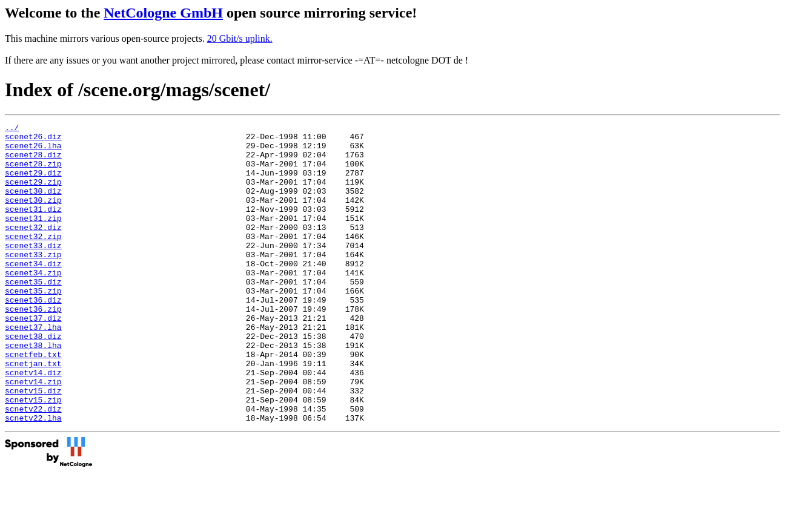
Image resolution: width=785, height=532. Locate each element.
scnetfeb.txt (33, 401)
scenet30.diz (33, 205)
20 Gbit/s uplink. (240, 38)
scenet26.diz (33, 140)
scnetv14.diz (33, 423)
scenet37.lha (33, 369)
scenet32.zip (33, 260)
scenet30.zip (33, 216)
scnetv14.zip (33, 434)
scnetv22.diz (33, 467)
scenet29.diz (33, 183)
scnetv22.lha (33, 478)
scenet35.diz (33, 314)
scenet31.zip (33, 238)
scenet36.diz (33, 336)
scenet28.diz (33, 162)
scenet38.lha (33, 390)
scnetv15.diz (33, 445)
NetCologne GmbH (163, 13)
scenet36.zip (33, 347)
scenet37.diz (33, 358)
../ (12, 129)
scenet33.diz (33, 271)
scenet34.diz (33, 292)
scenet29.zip (33, 194)
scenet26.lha (33, 151)
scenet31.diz (33, 227)
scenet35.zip (33, 325)
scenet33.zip (33, 281)
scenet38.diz (33, 379)
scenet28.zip (33, 172)
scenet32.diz (33, 249)
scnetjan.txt (33, 412)
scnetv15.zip (33, 456)
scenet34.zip (33, 303)
